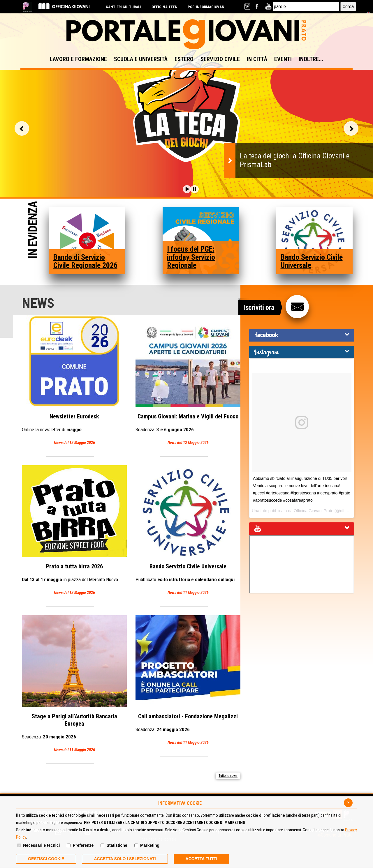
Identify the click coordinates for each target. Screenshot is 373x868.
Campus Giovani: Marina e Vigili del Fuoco (188, 381)
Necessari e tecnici (41, 845)
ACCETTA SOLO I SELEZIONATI (125, 859)
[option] (186, 109)
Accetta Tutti (202, 859)
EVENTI (283, 59)
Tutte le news (228, 776)
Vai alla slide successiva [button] (351, 128)
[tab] (302, 335)
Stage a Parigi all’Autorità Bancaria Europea (74, 684)
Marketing (150, 845)
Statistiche (117, 845)
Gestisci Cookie (46, 859)
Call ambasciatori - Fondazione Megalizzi (188, 681)
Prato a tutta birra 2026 (74, 531)
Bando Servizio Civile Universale (312, 261)
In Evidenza (33, 231)
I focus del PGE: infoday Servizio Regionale (191, 257)
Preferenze (83, 845)
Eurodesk (74, 381)
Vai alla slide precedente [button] (22, 128)
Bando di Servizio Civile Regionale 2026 (85, 261)
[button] (187, 189)
